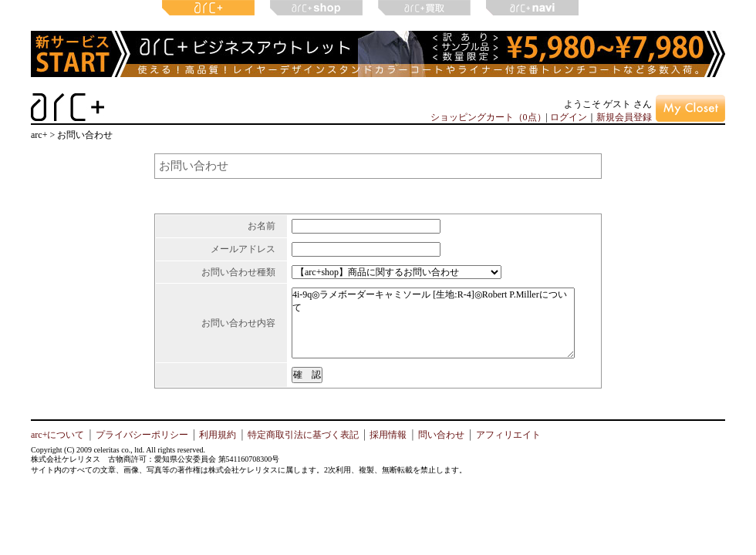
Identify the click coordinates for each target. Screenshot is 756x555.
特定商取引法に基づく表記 (303, 435)
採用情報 (388, 435)
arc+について (57, 435)
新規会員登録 (624, 117)
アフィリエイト (508, 435)
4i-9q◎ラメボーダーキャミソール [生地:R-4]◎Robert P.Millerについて (433, 323)
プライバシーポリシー (142, 435)
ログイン (569, 117)
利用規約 (218, 435)
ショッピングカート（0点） (488, 117)
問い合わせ (441, 435)
